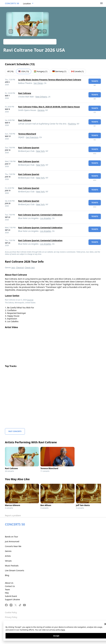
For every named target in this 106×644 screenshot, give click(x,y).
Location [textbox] (27, 4)
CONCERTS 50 (12, 3)
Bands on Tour (12, 537)
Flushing (72, 124)
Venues (8, 561)
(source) (30, 300)
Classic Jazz (30, 268)
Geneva (41, 110)
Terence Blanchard (27, 134)
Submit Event (11, 596)
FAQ (7, 593)
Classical (20, 268)
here (63, 630)
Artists (8, 556)
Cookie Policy (11, 612)
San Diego (38, 83)
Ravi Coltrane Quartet (29, 148)
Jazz (13, 268)
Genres (8, 551)
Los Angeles (46, 218)
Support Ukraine (12, 599)
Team (7, 590)
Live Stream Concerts (14, 570)
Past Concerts (15, 431)
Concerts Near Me (13, 546)
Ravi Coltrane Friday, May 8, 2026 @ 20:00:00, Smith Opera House (49, 107)
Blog (7, 575)
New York (40, 151)
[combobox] (28, 4)
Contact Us (10, 586)
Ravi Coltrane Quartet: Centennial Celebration (40, 215)
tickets (95, 81)
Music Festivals (12, 566)
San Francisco (32, 137)
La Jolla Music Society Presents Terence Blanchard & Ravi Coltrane (50, 80)
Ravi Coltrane (25, 93)
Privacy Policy (11, 617)
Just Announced (12, 541)
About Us (9, 583)
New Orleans (41, 97)
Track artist (30, 42)
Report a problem (13, 515)
